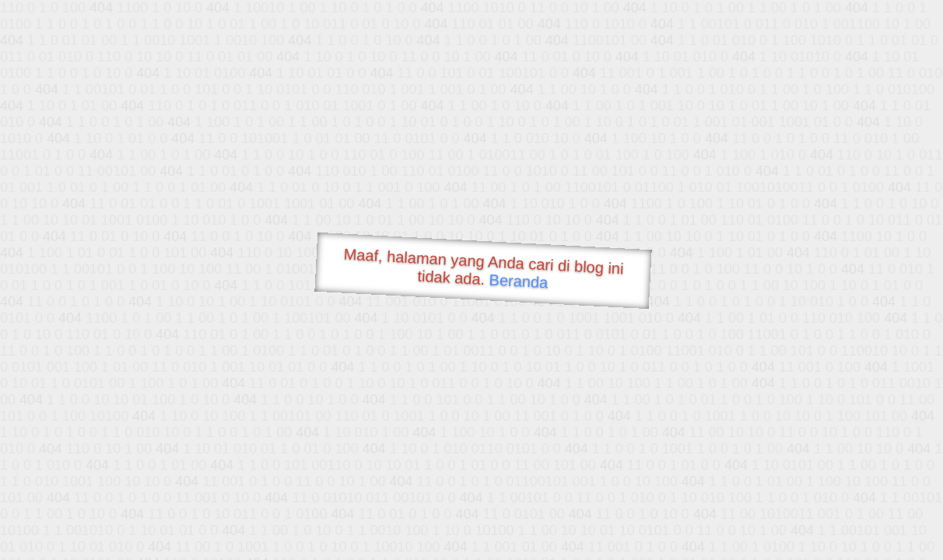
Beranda (519, 281)
